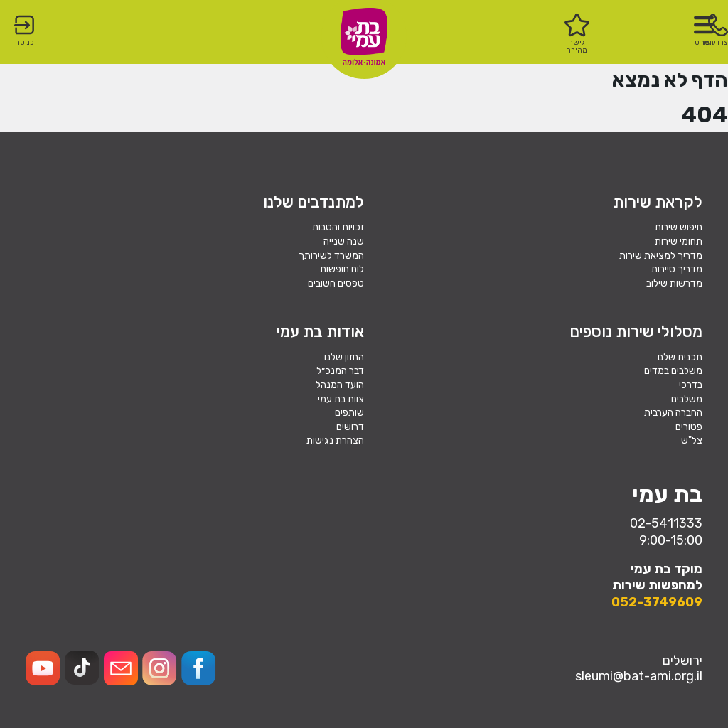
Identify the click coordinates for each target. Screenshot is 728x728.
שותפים (349, 413)
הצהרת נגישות (335, 440)
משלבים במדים (673, 371)
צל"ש (692, 440)
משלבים (687, 399)
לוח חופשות (342, 269)
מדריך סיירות (677, 269)
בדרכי (691, 385)
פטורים (689, 427)
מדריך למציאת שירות (661, 256)
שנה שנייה (344, 241)
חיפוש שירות (679, 227)
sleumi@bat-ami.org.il (639, 676)
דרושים (350, 427)
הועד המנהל (340, 385)
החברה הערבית (673, 413)
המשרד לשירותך (331, 256)
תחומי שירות (679, 241)
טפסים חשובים (336, 283)
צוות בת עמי (341, 399)
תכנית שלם (680, 357)
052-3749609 (657, 602)
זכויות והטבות (338, 227)
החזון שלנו (344, 357)
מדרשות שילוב (674, 283)
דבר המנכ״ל (340, 371)
